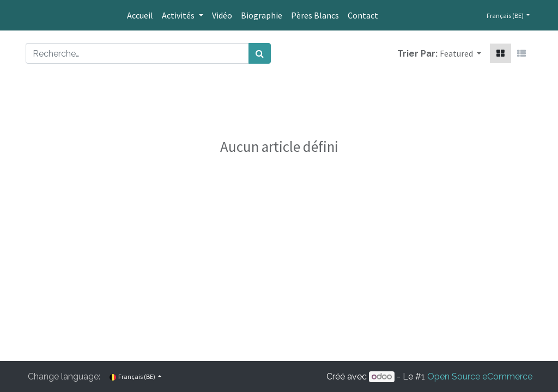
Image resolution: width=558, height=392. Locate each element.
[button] (460, 53)
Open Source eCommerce (480, 376)
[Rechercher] (260, 53)
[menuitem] (140, 15)
